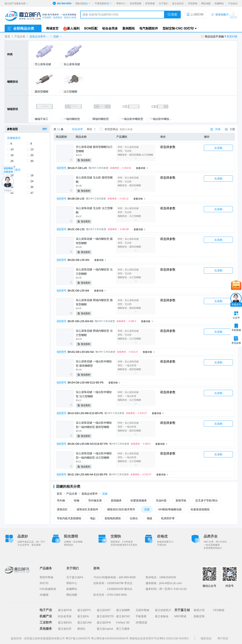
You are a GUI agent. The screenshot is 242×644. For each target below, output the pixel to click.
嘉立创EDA (65, 622)
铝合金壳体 (110, 28)
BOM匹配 (91, 28)
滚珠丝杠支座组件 (87, 509)
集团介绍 (199, 610)
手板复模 (141, 616)
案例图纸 (129, 28)
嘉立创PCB (65, 610)
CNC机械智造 (48, 589)
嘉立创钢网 (123, 610)
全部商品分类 (21, 29)
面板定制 (199, 616)
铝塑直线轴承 (139, 500)
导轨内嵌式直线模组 (69, 518)
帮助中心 (121, 3)
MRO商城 (180, 616)
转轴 (77, 500)
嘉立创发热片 (163, 610)
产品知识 (233, 3)
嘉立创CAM (84, 622)
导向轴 (61, 500)
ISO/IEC (184, 638)
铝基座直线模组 (200, 509)
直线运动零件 (90, 494)
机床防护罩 (168, 518)
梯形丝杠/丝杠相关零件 (121, 509)
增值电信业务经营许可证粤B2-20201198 (154, 638)
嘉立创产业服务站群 (17, 3)
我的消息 (83, 3)
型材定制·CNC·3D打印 (178, 28)
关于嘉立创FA (75, 577)
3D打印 (44, 583)
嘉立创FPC (84, 610)
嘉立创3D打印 (105, 616)
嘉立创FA (83, 616)
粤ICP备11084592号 (78, 638)
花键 (105, 494)
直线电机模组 (113, 518)
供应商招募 (136, 3)
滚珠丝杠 (62, 509)
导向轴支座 (95, 500)
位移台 (134, 518)
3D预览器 (141, 622)
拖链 (150, 518)
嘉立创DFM (104, 622)
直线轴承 (116, 500)
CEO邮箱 (219, 610)
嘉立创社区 (178, 3)
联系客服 (150, 3)
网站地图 (206, 3)
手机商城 (193, 3)
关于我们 (163, 3)
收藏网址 (219, 3)
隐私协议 (206, 638)
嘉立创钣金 (162, 616)
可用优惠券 (103, 3)
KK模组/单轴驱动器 (170, 509)
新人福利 (71, 29)
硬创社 (81, 629)
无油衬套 (161, 500)
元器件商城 (142, 610)
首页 (7, 36)
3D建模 (44, 595)
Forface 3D (123, 622)
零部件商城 (46, 577)
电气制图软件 (149, 28)
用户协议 (223, 638)
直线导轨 (181, 500)
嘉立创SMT (104, 610)
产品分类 (20, 36)
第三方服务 (123, 629)
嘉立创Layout (105, 629)
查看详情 (142, 168)
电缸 (93, 518)
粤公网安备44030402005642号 (110, 638)
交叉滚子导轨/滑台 (207, 500)
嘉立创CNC (123, 616)
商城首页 (52, 28)
